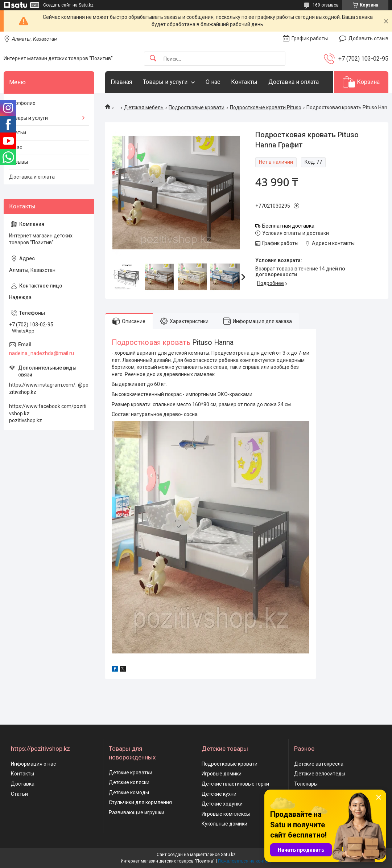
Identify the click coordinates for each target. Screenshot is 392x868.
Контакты (244, 82)
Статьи (18, 133)
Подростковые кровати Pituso (266, 107)
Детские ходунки (222, 804)
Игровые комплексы (226, 814)
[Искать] (153, 59)
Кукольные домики (224, 824)
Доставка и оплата (294, 82)
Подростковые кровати (197, 107)
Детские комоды (129, 792)
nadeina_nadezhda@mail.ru (42, 353)
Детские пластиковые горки (235, 784)
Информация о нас (33, 764)
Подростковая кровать (151, 343)
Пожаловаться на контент (245, 861)
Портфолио (22, 103)
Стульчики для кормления (140, 802)
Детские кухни (219, 794)
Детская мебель (144, 107)
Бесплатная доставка (288, 226)
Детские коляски (129, 782)
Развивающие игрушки (137, 812)
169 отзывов (326, 5)
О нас (213, 82)
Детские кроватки (131, 773)
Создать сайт (57, 5)
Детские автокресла (319, 764)
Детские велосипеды (320, 774)
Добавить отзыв (368, 38)
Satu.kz (228, 855)
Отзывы (18, 162)
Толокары (306, 784)
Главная (121, 82)
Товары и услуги (165, 82)
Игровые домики (222, 774)
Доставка (23, 784)
